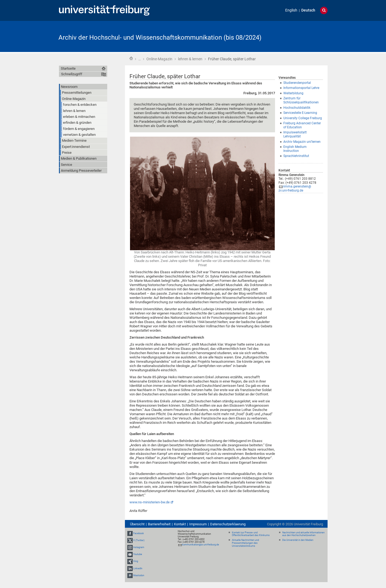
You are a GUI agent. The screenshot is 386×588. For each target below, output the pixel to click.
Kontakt (180, 524)
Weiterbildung (293, 93)
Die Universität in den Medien (298, 540)
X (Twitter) (139, 540)
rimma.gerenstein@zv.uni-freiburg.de (295, 188)
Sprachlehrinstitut (296, 156)
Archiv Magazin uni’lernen (302, 142)
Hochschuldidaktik (297, 108)
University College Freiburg (303, 118)
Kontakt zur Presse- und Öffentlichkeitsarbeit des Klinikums (251, 534)
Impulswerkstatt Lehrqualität (295, 134)
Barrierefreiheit (159, 524)
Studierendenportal (297, 83)
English (291, 10)
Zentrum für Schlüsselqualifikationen (301, 100)
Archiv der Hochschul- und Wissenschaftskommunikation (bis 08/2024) (160, 38)
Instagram (139, 547)
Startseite (131, 58)
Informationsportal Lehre (301, 88)
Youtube (138, 554)
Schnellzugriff (72, 74)
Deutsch (308, 10)
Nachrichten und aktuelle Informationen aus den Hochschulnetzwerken (303, 534)
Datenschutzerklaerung (228, 524)
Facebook (139, 533)
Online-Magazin (159, 59)
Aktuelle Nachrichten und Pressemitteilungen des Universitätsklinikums (245, 543)
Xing (136, 561)
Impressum (198, 524)
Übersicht (137, 524)
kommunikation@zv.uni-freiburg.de (201, 545)
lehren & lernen (190, 59)
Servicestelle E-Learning (300, 113)
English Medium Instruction (295, 149)
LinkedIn (138, 568)
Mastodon (139, 575)
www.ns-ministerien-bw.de (150, 502)
